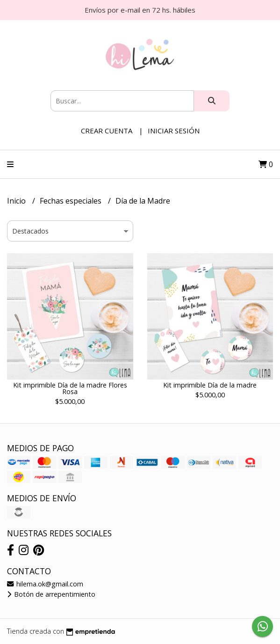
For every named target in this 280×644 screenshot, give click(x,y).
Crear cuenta (107, 131)
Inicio (17, 201)
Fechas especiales (72, 201)
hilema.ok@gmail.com (45, 584)
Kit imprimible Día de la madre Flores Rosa (70, 388)
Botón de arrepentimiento (51, 594)
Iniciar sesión (174, 131)
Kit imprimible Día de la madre (210, 385)
